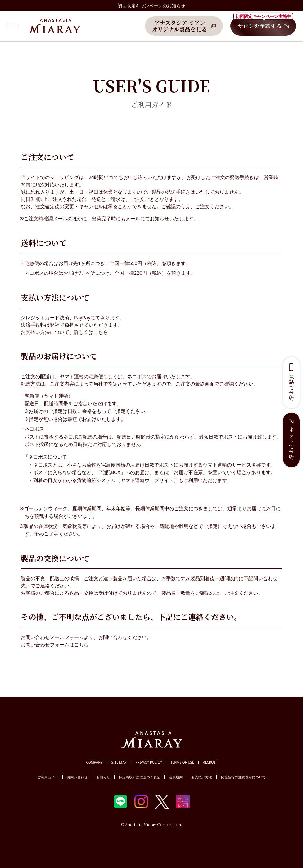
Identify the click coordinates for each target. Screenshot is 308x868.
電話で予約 (291, 387)
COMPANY (94, 762)
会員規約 (176, 777)
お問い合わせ (77, 777)
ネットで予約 (291, 444)
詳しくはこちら (91, 332)
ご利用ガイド (48, 777)
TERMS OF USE (182, 762)
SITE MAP (119, 762)
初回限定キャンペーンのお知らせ (151, 6)
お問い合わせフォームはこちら (55, 644)
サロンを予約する (263, 23)
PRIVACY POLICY (149, 762)
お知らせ (103, 777)
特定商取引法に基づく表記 (139, 777)
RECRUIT (210, 762)
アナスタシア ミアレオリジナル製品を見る (179, 26)
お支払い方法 (202, 777)
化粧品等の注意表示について (243, 777)
